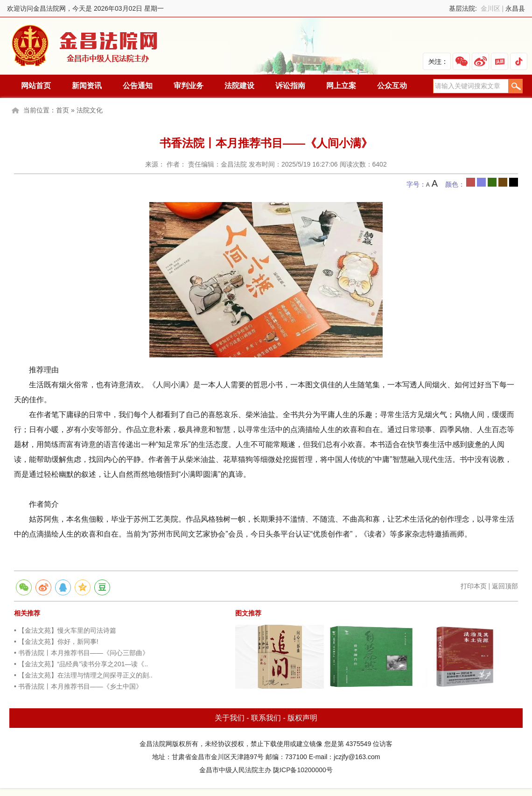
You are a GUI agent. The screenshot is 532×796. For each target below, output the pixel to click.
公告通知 (138, 86)
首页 (63, 110)
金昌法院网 (85, 46)
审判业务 (189, 86)
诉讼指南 (290, 86)
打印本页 (474, 586)
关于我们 (230, 718)
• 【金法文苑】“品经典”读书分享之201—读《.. (81, 664)
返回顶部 (505, 586)
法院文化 (90, 110)
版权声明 (302, 718)
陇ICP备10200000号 (303, 770)
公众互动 (392, 86)
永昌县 (515, 8)
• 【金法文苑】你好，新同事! (56, 642)
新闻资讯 (87, 86)
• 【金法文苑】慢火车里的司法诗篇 (65, 630)
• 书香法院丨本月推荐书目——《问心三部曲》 (81, 653)
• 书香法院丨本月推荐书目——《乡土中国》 (78, 686)
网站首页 (36, 86)
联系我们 (266, 718)
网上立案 (341, 86)
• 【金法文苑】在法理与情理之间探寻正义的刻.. (83, 675)
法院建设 (239, 86)
